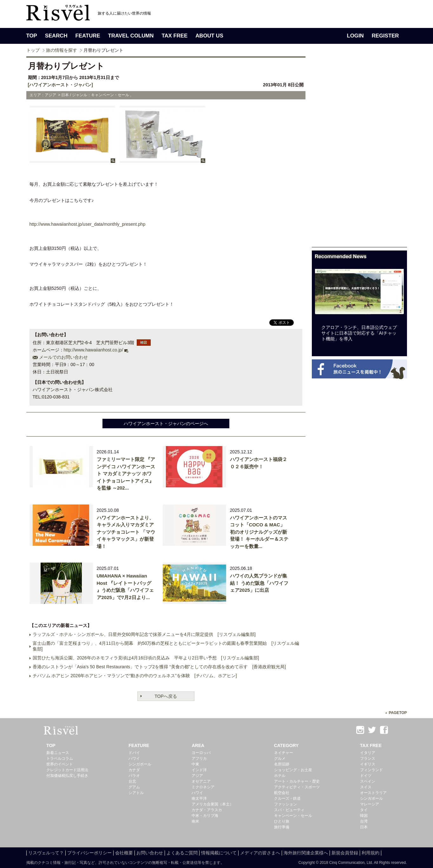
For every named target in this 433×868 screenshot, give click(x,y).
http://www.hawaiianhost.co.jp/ (94, 350)
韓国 (364, 816)
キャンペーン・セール (293, 816)
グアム (134, 787)
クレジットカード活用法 (67, 770)
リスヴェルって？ (46, 853)
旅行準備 (282, 827)
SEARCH (56, 36)
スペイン (368, 781)
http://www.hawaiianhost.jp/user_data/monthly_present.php (88, 224)
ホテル (280, 776)
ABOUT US (209, 36)
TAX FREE (174, 36)
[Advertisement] (359, 152)
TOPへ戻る (166, 696)
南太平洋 (199, 798)
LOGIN (355, 36)
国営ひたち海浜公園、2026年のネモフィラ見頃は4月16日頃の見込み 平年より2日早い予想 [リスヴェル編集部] (146, 658)
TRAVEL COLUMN (131, 36)
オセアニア (201, 781)
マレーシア (370, 804)
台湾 (364, 821)
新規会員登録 (345, 853)
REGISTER (385, 36)
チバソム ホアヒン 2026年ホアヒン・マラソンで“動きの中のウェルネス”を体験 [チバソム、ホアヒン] (135, 676)
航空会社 (282, 793)
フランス (368, 758)
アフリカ (199, 758)
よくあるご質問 (182, 853)
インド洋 (199, 770)
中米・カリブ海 (205, 816)
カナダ (134, 770)
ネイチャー (284, 753)
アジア (197, 776)
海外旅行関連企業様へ (306, 853)
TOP (32, 36)
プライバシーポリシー (89, 853)
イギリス (368, 764)
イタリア (368, 753)
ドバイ (134, 753)
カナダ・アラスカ (207, 810)
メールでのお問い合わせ (63, 357)
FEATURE (88, 36)
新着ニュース (58, 753)
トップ (33, 50)
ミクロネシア (203, 787)
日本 (364, 827)
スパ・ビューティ (289, 810)
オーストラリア (373, 793)
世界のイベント (60, 764)
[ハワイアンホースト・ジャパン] (60, 85)
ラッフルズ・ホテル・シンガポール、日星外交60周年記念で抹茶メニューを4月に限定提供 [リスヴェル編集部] (144, 634)
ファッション (285, 804)
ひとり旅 (282, 821)
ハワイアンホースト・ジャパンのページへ (166, 424)
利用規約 (371, 853)
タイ (364, 810)
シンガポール (140, 764)
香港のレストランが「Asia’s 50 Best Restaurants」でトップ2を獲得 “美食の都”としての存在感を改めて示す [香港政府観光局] (159, 667)
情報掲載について (219, 853)
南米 (195, 821)
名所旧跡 (282, 764)
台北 (132, 781)
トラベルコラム (60, 758)
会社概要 (124, 853)
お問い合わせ (150, 853)
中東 (195, 764)
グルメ (280, 758)
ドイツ (366, 776)
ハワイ (134, 758)
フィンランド (371, 770)
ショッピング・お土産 (293, 770)
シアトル (136, 793)
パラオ (134, 776)
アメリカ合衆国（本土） (213, 804)
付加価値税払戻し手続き (67, 776)
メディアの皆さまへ (260, 853)
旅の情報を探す (62, 50)
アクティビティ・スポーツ (297, 787)
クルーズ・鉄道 (287, 798)
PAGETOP (398, 713)
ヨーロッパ (201, 753)
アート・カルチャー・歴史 (297, 781)
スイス (366, 787)
